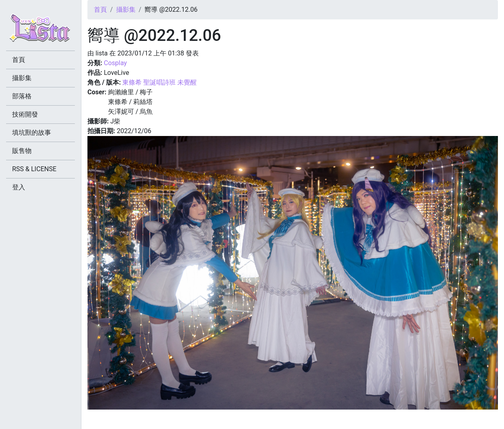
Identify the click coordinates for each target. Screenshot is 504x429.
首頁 (100, 10)
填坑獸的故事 (32, 133)
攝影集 (126, 10)
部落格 (22, 96)
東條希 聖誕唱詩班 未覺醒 (159, 82)
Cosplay (115, 63)
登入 (19, 187)
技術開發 (25, 114)
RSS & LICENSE (34, 169)
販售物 (22, 151)
